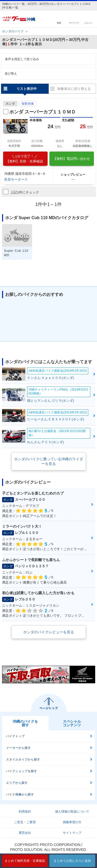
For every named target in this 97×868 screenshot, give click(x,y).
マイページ (74, 23)
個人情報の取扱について (72, 812)
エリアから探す (17, 783)
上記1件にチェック (21, 192)
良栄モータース (16, 179)
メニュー (88, 23)
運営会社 (25, 833)
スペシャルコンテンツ (72, 723)
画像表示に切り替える (74, 89)
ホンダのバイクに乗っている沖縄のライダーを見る (49, 461)
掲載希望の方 (72, 822)
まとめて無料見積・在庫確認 (25, 861)
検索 (59, 23)
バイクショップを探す (21, 771)
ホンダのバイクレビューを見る (49, 632)
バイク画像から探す (20, 794)
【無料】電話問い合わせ (72, 159)
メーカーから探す (18, 748)
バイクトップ (15, 736)
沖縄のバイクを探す (25, 723)
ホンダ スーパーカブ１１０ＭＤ (43, 112)
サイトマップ (72, 833)
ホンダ (10, 104)
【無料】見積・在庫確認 (24, 159)
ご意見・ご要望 (25, 822)
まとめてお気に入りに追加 (72, 861)
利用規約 (25, 812)
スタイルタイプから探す (23, 759)
